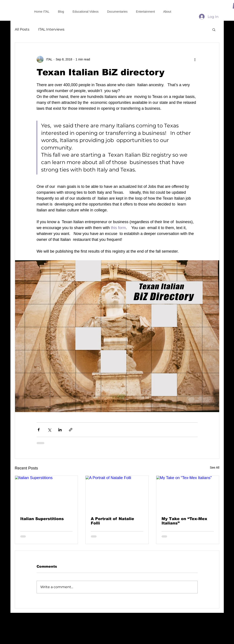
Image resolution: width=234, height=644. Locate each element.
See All (215, 468)
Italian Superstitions (42, 519)
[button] (214, 29)
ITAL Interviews (51, 29)
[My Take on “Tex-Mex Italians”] (188, 493)
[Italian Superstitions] (46, 493)
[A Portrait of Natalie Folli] (117, 493)
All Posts (22, 29)
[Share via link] (71, 430)
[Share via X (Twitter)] (49, 430)
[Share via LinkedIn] (60, 430)
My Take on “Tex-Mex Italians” (184, 521)
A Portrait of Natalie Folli (112, 521)
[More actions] (195, 59)
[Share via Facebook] (39, 430)
